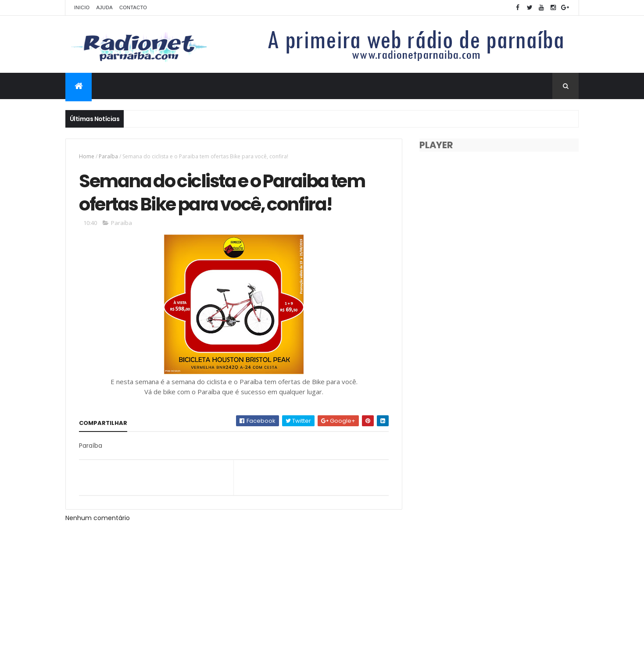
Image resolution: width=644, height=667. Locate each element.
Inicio (82, 7)
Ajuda (104, 7)
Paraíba (108, 156)
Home (87, 156)
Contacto (133, 7)
